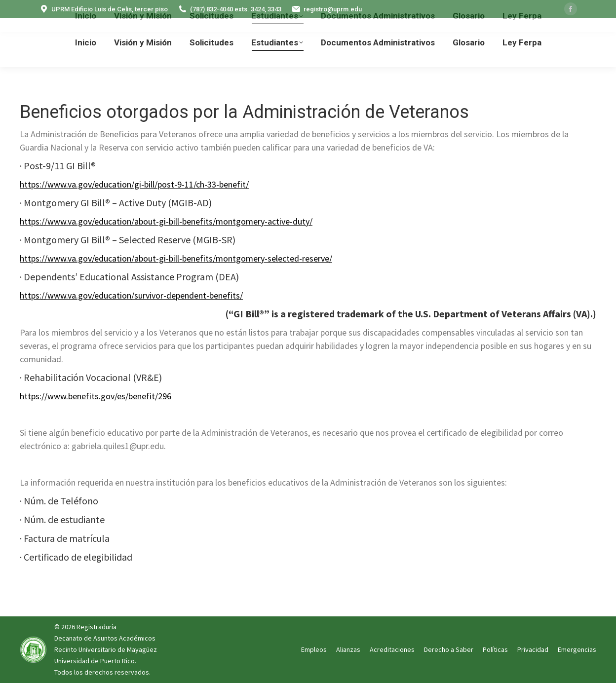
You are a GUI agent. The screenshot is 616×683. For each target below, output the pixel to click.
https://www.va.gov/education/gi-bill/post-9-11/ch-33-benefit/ (134, 184)
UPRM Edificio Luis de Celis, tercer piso (103, 9)
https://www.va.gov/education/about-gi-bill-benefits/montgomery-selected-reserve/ (176, 258)
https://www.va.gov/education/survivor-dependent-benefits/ (131, 295)
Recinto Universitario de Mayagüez (106, 649)
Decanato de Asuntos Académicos (105, 638)
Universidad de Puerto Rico (95, 661)
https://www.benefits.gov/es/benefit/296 (96, 396)
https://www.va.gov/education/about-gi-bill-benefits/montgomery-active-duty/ (166, 221)
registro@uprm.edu (327, 9)
